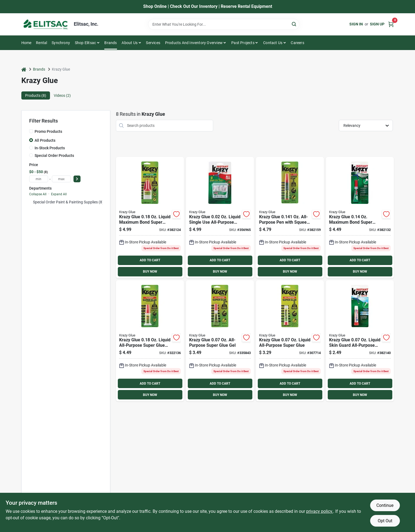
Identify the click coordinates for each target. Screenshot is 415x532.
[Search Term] (224, 24)
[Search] (294, 24)
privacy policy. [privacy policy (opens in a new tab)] (320, 511)
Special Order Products (54, 156)
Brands (111, 43)
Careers (297, 43)
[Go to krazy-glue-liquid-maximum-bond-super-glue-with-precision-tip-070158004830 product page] (150, 218)
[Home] (24, 69)
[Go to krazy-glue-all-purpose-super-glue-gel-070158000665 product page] (220, 341)
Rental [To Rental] (41, 43)
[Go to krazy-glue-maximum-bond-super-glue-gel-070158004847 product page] (360, 218)
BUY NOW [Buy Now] (150, 272)
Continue (385, 505)
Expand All (59, 194)
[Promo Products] (31, 131)
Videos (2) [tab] (62, 95)
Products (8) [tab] (36, 95)
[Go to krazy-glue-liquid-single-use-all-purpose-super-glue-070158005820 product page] (220, 218)
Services (153, 43)
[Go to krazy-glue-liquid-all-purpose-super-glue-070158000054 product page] (290, 341)
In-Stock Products (50, 148)
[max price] (61, 179)
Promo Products (48, 131)
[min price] (39, 179)
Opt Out (385, 521)
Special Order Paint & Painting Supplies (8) (68, 202)
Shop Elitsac (85, 43)
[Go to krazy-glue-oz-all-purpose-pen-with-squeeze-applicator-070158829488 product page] (290, 218)
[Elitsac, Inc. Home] (46, 24)
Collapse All (38, 194)
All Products (45, 140)
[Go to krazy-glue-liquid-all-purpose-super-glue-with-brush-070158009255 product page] (150, 341)
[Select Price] (77, 179)
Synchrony (61, 43)
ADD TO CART (150, 260)
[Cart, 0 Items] (391, 24)
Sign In (356, 24)
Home (26, 43)
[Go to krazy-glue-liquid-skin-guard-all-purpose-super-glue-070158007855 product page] (360, 341)
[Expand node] (31, 202)
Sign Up (377, 24)
